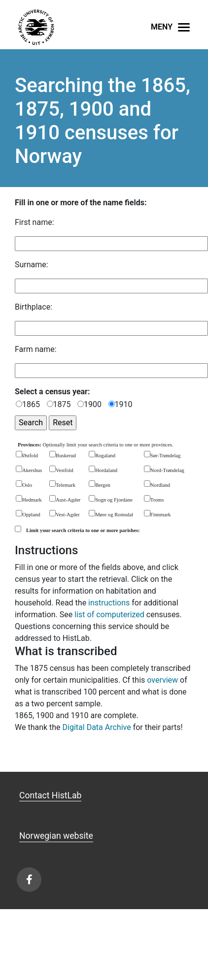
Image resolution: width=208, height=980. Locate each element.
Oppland (31, 515)
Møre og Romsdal (114, 515)
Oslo (27, 485)
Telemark (66, 485)
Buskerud (66, 456)
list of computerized (109, 615)
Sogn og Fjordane (114, 500)
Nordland (160, 485)
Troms (157, 500)
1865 (31, 404)
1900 (93, 404)
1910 (124, 404)
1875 (62, 404)
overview (162, 680)
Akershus (32, 470)
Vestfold (65, 470)
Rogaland (105, 456)
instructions (109, 603)
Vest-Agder (68, 515)
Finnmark (160, 515)
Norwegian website (56, 836)
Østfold (30, 456)
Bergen (103, 485)
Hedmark (32, 500)
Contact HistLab (50, 795)
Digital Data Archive (97, 727)
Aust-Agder (68, 500)
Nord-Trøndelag (167, 470)
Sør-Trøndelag (166, 456)
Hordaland (106, 470)
